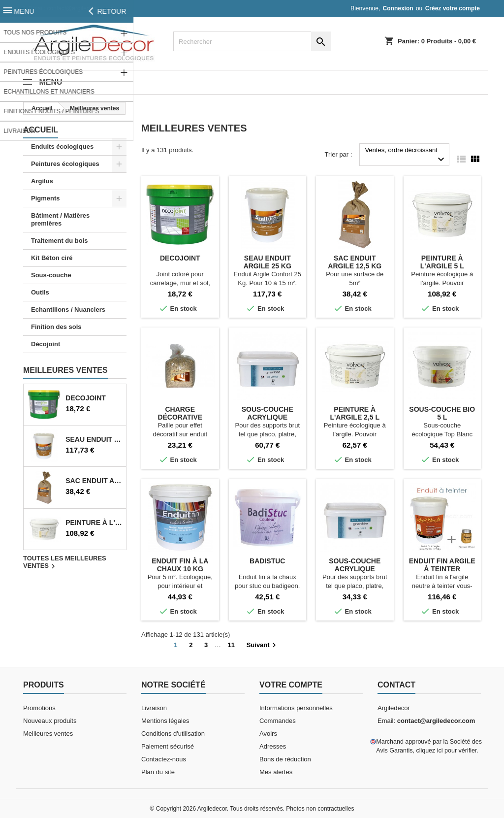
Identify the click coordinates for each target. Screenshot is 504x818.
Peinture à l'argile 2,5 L (355, 413)
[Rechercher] (252, 41)
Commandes (278, 721)
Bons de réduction (285, 759)
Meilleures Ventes (65, 370)
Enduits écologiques (62, 147)
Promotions (39, 708)
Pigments (46, 198)
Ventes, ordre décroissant (406, 156)
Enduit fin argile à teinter (442, 565)
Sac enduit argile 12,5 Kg (94, 481)
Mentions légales (165, 721)
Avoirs (268, 734)
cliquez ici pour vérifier (446, 751)
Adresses (273, 746)
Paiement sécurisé (168, 746)
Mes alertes (276, 772)
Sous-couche (51, 275)
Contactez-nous (164, 759)
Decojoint (86, 398)
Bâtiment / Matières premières (60, 219)
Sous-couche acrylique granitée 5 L (268, 417)
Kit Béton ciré (52, 258)
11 (231, 645)
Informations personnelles (296, 708)
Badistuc (267, 561)
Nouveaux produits (50, 721)
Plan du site (158, 772)
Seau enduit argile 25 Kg (94, 439)
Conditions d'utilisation (173, 734)
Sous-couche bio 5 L (442, 413)
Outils (40, 292)
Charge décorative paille (180, 417)
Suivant (263, 645)
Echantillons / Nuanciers (68, 310)
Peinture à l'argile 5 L (94, 523)
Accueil (41, 130)
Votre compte (291, 685)
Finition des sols (56, 327)
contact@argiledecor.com (80, 8)
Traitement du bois (60, 241)
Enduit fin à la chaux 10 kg (180, 565)
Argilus (42, 181)
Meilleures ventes (48, 734)
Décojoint (46, 344)
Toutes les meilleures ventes (65, 563)
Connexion (398, 8)
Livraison (154, 708)
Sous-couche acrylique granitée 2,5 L (355, 569)
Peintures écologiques (65, 164)
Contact (396, 685)
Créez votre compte (453, 8)
